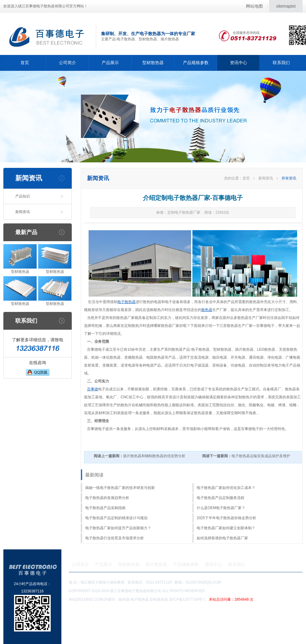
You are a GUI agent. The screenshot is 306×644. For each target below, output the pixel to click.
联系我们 (281, 63)
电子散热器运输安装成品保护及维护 (246, 456)
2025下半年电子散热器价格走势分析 (226, 518)
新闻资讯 (23, 212)
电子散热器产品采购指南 (105, 508)
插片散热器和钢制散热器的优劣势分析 (140, 456)
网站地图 (254, 6)
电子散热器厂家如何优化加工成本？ (226, 488)
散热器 (207, 310)
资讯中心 (239, 63)
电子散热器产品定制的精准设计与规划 (116, 518)
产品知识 (23, 196)
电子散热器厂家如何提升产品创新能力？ (118, 528)
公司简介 (67, 63)
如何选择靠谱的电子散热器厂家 (222, 538)
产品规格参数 (196, 63)
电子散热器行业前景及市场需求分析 (115, 538)
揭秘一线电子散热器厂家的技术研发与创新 (120, 488)
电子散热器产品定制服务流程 (220, 498)
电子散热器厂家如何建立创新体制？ (226, 528)
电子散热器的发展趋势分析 (107, 498)
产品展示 (110, 63)
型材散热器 (153, 63)
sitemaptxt (286, 6)
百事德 (93, 389)
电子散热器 (126, 302)
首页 (25, 63)
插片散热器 (156, 564)
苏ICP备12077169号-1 (212, 599)
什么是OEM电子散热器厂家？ (221, 508)
